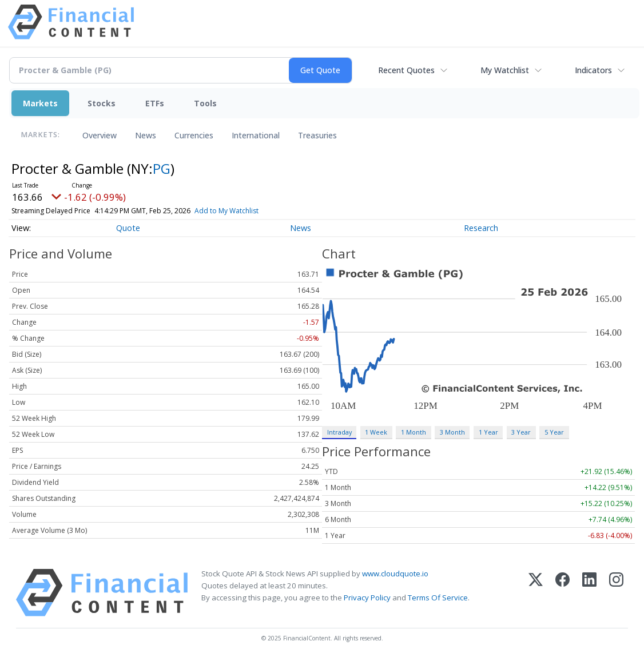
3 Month (452, 432)
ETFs (155, 103)
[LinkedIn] (589, 593)
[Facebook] (562, 593)
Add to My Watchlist (250, 211)
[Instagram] (616, 593)
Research (481, 228)
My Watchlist (505, 70)
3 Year (521, 432)
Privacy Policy (367, 598)
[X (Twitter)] (536, 593)
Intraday (339, 432)
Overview (100, 135)
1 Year (488, 432)
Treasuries (317, 135)
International (256, 135)
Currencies (194, 135)
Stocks (102, 103)
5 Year (554, 432)
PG (162, 168)
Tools (205, 103)
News (146, 135)
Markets (40, 103)
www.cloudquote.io (395, 574)
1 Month (414, 432)
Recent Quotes (406, 70)
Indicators (593, 70)
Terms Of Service (438, 598)
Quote (128, 228)
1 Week (376, 432)
